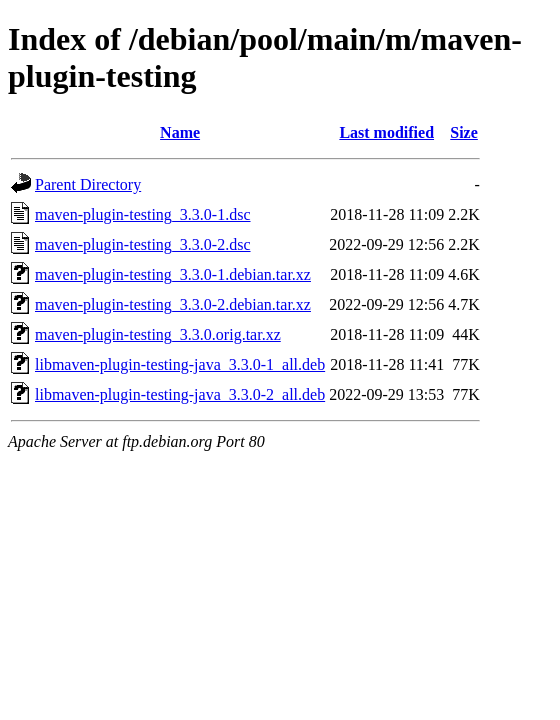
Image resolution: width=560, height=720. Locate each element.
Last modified (386, 132)
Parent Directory (88, 184)
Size (464, 132)
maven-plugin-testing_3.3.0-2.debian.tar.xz (173, 304)
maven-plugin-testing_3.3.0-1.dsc (143, 214)
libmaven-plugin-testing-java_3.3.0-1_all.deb (180, 364)
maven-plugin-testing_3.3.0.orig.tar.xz (158, 334)
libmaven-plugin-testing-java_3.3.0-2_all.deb (180, 394)
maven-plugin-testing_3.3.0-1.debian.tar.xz (173, 274)
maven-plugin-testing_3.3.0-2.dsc (143, 244)
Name (180, 132)
